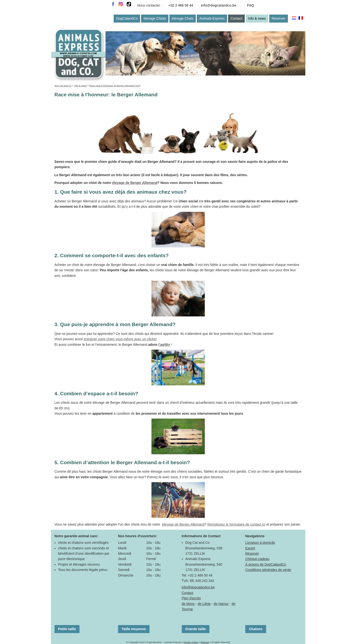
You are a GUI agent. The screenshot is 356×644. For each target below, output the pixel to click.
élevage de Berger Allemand (135, 183)
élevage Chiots (155, 18)
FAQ (250, 5)
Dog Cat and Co (63, 86)
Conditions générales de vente (268, 570)
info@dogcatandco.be (219, 5)
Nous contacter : (150, 5)
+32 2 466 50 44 (181, 5)
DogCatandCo (127, 18)
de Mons (188, 604)
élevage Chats (183, 18)
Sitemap (205, 642)
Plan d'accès (191, 598)
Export (250, 548)
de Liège (204, 604)
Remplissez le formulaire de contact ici (236, 524)
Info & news (257, 18)
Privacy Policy (191, 642)
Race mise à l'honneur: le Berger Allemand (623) (115, 86)
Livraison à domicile (260, 543)
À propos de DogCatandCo (266, 564)
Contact (236, 18)
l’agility (164, 345)
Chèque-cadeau (257, 559)
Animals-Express (212, 18)
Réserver (279, 18)
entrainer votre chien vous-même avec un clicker (120, 339)
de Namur (221, 604)
